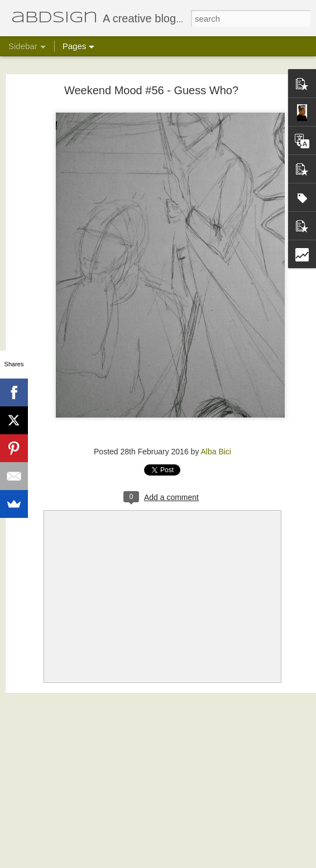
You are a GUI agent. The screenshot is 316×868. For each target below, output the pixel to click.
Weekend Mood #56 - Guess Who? (151, 90)
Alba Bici (216, 452)
